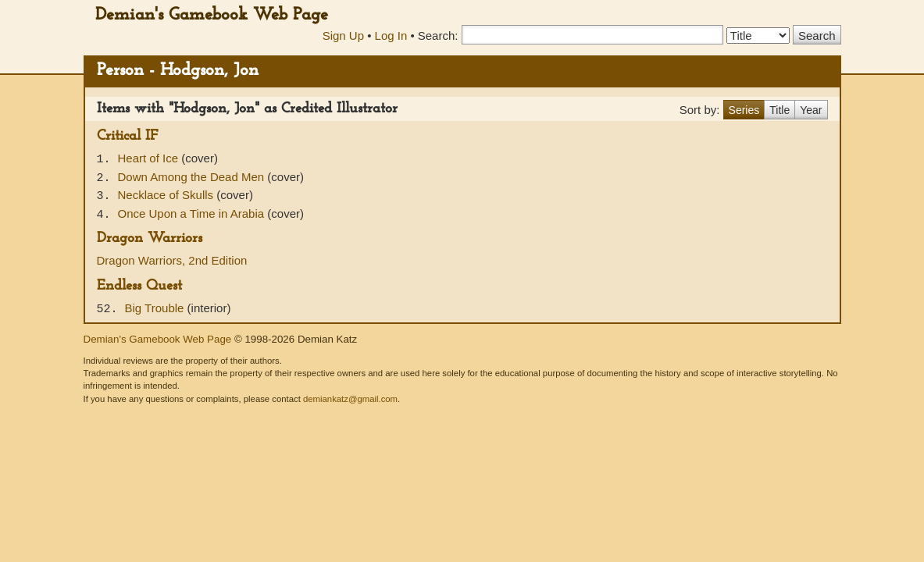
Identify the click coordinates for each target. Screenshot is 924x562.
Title (780, 110)
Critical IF (127, 136)
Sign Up (343, 36)
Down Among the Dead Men (193, 177)
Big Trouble (156, 308)
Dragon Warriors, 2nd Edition (172, 260)
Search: (438, 36)
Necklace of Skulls (168, 195)
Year (811, 110)
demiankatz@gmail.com (350, 399)
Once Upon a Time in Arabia (193, 213)
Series (744, 110)
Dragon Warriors (150, 238)
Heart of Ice (150, 158)
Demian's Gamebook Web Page (212, 15)
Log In (391, 36)
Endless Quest (139, 286)
